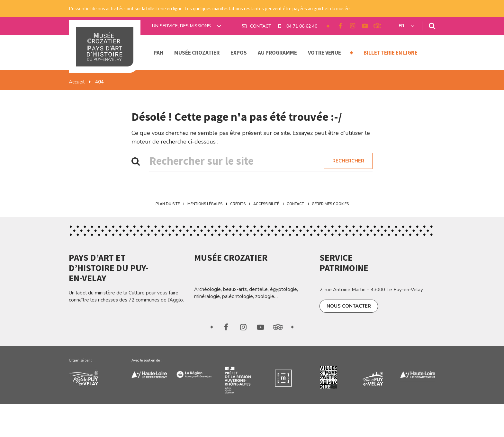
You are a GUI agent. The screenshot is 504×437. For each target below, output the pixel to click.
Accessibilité (266, 204)
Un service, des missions (187, 26)
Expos (239, 53)
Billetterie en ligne (391, 53)
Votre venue (324, 53)
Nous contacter (349, 306)
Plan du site (168, 204)
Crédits (238, 204)
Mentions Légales (205, 204)
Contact (295, 204)
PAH (158, 53)
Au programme (277, 53)
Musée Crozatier (197, 53)
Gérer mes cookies (330, 204)
